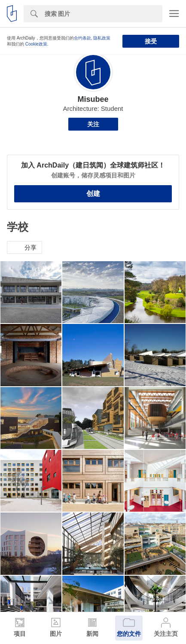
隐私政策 (102, 38)
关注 (93, 124)
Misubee (93, 99)
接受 (151, 41)
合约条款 (82, 38)
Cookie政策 (36, 44)
